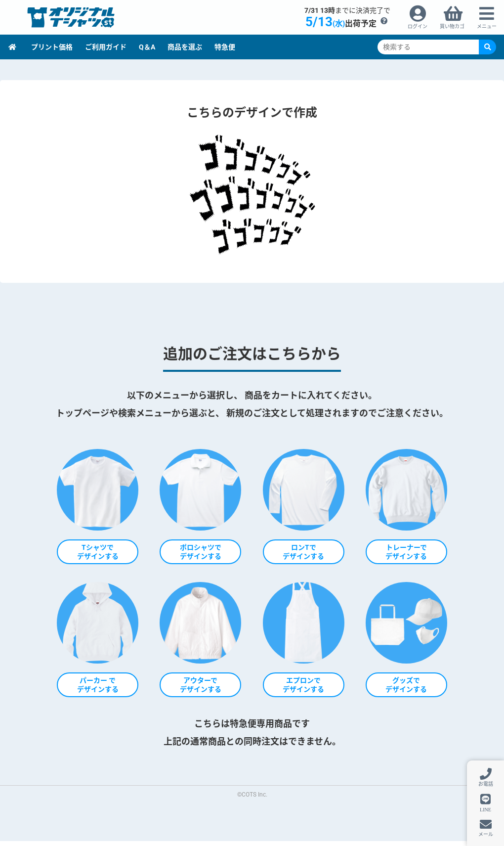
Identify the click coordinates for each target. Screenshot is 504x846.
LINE (485, 809)
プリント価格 (52, 47)
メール (486, 834)
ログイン (418, 26)
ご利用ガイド (106, 47)
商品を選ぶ (185, 47)
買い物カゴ (452, 26)
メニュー (487, 26)
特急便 (225, 47)
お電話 (486, 784)
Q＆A (147, 47)
